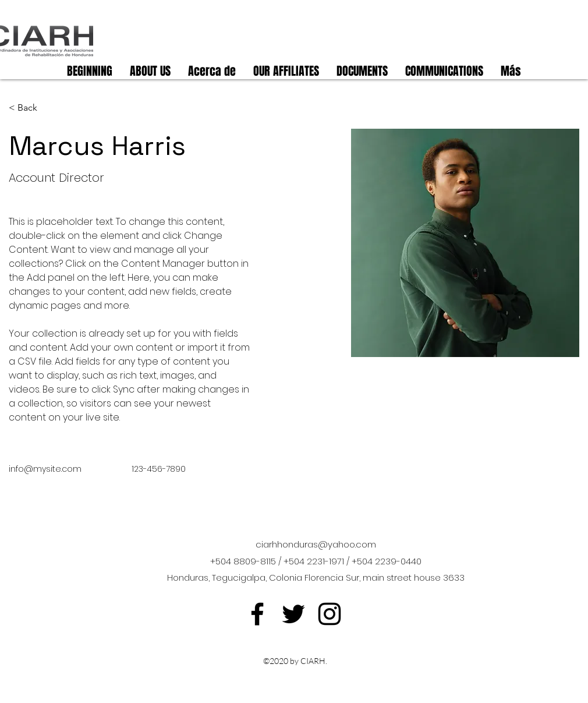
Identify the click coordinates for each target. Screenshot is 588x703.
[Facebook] (257, 614)
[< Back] (32, 108)
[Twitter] (293, 614)
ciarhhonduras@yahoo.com (316, 544)
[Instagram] (330, 614)
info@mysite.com (45, 469)
